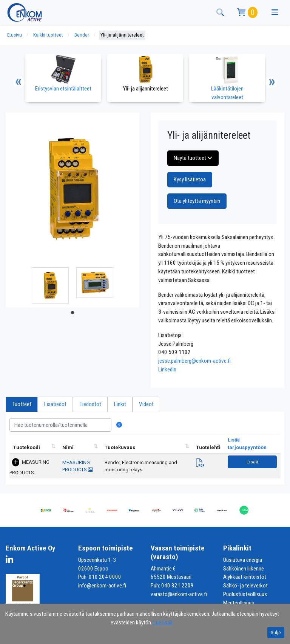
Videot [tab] (146, 404)
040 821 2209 (177, 586)
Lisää (252, 462)
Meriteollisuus (239, 603)
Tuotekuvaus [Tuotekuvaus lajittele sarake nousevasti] (120, 447)
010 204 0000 (105, 577)
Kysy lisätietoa (190, 179)
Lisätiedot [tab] (55, 404)
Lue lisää (163, 623)
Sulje (276, 632)
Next (271, 83)
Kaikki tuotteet (48, 35)
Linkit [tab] (120, 404)
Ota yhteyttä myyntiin (197, 201)
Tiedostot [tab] (90, 404)
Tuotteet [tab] (22, 404)
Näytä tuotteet (193, 158)
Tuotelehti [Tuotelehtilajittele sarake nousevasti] (208, 447)
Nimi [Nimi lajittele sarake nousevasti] (68, 447)
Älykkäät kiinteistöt (245, 577)
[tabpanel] (50, 285)
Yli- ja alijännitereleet (122, 35)
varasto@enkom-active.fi (179, 594)
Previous (19, 83)
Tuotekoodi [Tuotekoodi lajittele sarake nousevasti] (27, 447)
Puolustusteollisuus (245, 594)
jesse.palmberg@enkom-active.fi (194, 361)
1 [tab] (72, 313)
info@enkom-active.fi (102, 586)
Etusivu (15, 35)
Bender (82, 35)
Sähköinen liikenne (244, 569)
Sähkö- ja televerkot (245, 586)
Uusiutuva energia (243, 560)
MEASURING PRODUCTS (29, 467)
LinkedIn (167, 370)
